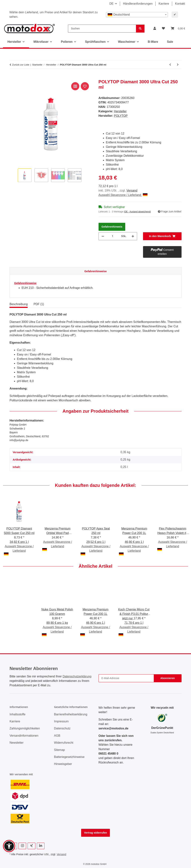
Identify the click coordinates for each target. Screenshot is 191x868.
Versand (132, 190)
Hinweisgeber (63, 764)
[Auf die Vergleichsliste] (75, 86)
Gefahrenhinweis (112, 227)
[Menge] (113, 236)
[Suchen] (102, 29)
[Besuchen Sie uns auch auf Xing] (31, 846)
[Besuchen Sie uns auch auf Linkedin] (41, 846)
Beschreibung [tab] (19, 304)
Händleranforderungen (138, 4)
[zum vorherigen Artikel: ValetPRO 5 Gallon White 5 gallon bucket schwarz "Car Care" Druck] (170, 65)
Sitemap (60, 750)
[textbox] (137, 15)
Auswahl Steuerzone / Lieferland (123, 195)
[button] (155, 28)
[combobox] (137, 15)
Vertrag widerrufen (96, 833)
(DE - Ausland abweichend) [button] (137, 212)
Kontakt (180, 4)
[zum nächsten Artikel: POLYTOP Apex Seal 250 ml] (178, 65)
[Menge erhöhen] (133, 236)
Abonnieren (168, 678)
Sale (170, 42)
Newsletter (17, 743)
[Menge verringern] (103, 236)
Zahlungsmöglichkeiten (25, 728)
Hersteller (120, 111)
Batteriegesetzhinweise (69, 757)
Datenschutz (62, 728)
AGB (57, 736)
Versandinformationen (24, 736)
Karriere (164, 4)
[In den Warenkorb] (13, 77)
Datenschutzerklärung (77, 676)
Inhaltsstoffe (18, 714)
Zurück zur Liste (21, 65)
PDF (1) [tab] (39, 304)
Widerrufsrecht (64, 743)
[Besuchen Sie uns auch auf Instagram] (22, 846)
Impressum (61, 721)
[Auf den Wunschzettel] (85, 86)
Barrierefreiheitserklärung (71, 714)
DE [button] (111, 4)
